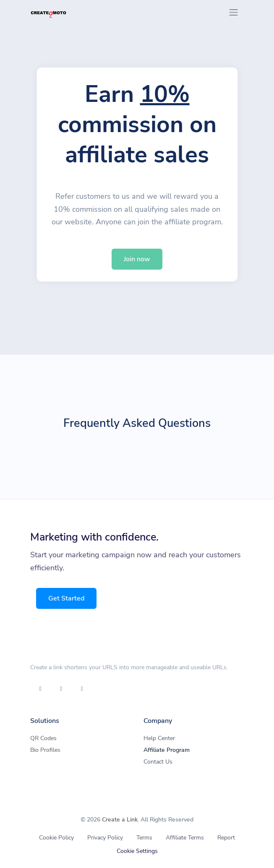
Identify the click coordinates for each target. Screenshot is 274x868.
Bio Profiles (45, 750)
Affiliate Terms (185, 838)
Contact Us (158, 762)
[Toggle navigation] (234, 12)
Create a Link (120, 820)
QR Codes (43, 738)
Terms (144, 838)
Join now (137, 259)
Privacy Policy (105, 838)
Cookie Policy (56, 838)
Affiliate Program (167, 750)
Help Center (159, 738)
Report (226, 838)
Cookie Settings (137, 851)
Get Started (67, 598)
